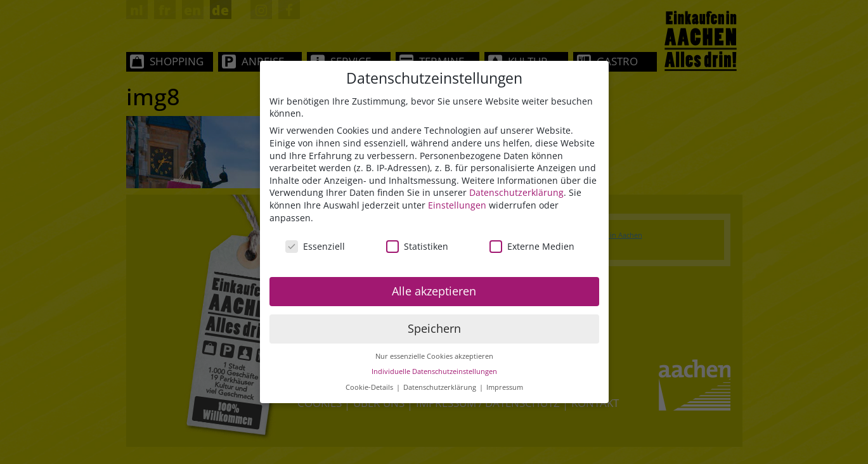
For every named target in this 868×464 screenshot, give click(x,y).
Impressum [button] (505, 388)
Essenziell (315, 247)
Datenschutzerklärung (516, 193)
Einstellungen (457, 206)
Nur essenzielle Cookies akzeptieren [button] (434, 357)
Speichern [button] (434, 329)
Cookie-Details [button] (370, 388)
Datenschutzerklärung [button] (441, 388)
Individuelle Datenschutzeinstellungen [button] (434, 372)
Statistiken (417, 247)
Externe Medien (532, 247)
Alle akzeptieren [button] (434, 292)
